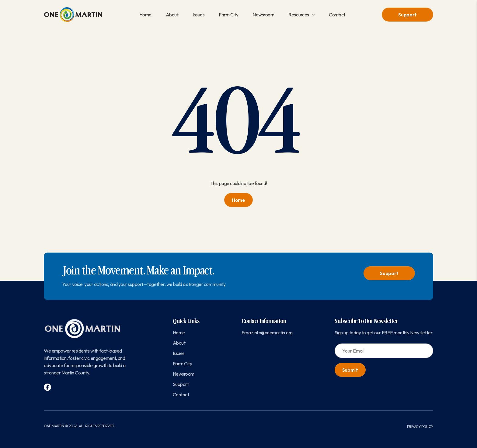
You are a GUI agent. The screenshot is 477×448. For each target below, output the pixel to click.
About (172, 15)
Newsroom (263, 15)
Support (407, 15)
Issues (198, 15)
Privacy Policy (420, 427)
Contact (337, 15)
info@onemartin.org (273, 333)
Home (145, 15)
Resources (299, 15)
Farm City (228, 15)
